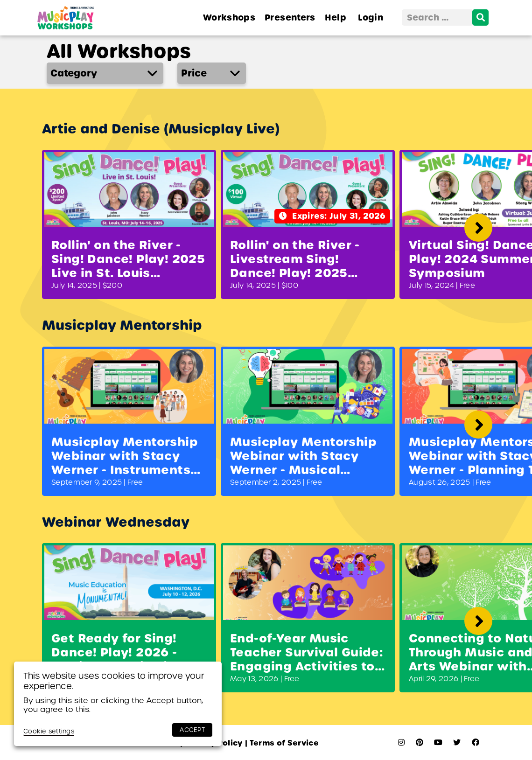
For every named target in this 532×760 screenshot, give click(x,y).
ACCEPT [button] (192, 730)
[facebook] (476, 743)
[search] (480, 17)
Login (371, 17)
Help (336, 17)
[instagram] (401, 743)
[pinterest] (420, 743)
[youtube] (438, 743)
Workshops (229, 17)
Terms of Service (282, 743)
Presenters (290, 17)
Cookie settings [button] (49, 731)
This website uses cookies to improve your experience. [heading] (114, 681)
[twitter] (457, 743)
